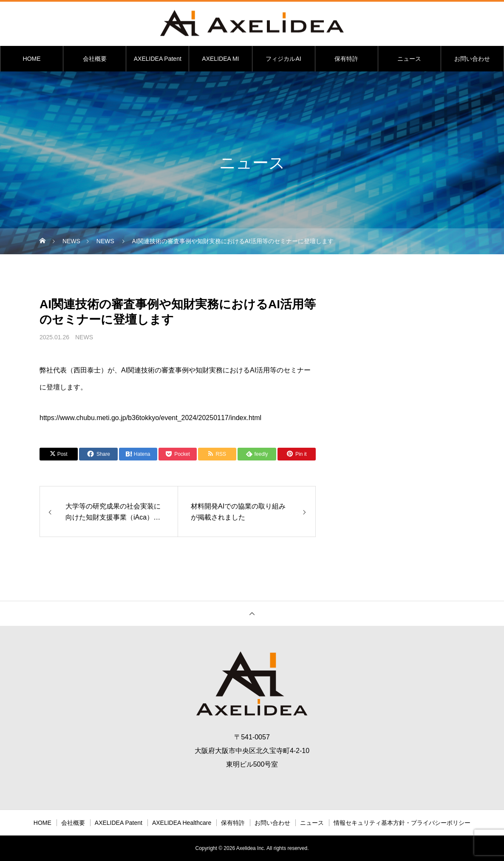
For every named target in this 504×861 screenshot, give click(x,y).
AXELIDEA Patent (158, 59)
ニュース (409, 59)
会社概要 (95, 59)
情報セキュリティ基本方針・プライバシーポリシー (402, 823)
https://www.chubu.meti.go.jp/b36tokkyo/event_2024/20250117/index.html (150, 418)
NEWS (84, 337)
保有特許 (346, 59)
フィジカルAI (283, 59)
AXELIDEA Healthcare (182, 823)
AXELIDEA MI (220, 59)
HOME (32, 59)
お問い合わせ (472, 59)
